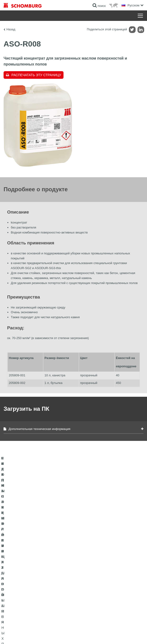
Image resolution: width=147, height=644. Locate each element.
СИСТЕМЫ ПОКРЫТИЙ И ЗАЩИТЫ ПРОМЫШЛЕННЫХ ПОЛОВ (27, 588)
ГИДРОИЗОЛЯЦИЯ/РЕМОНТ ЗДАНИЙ (29, 571)
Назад (11, 29)
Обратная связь (88, 585)
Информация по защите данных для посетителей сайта (68, 627)
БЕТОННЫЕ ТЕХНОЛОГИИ (22, 599)
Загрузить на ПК (88, 578)
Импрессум (27, 627)
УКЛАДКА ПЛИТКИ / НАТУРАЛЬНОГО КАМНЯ (34, 578)
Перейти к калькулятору (93, 571)
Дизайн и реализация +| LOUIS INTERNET (119, 635)
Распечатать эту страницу (36, 75)
